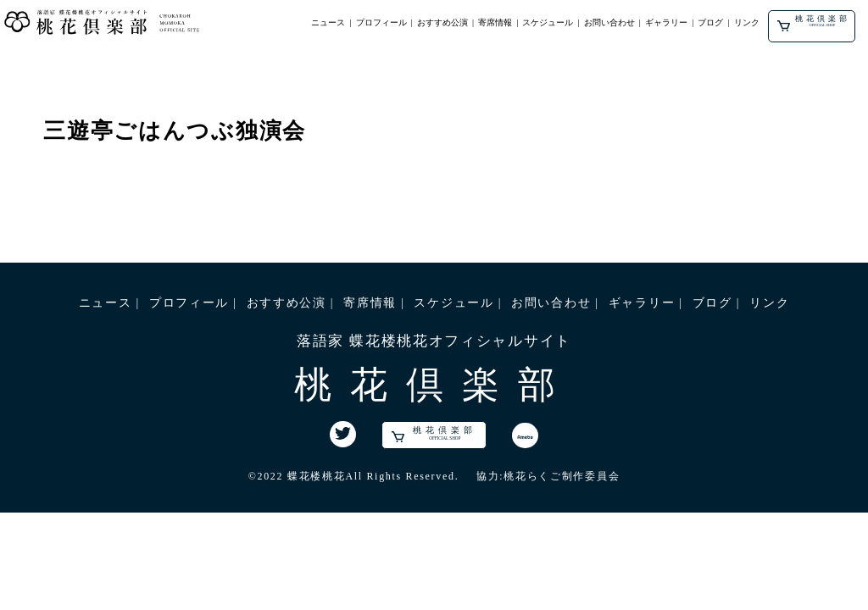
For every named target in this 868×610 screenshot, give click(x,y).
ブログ (710, 22)
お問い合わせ (609, 22)
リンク (747, 22)
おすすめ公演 (442, 22)
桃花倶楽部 (813, 23)
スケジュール (548, 22)
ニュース (328, 22)
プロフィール (381, 22)
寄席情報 (495, 22)
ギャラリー (666, 22)
